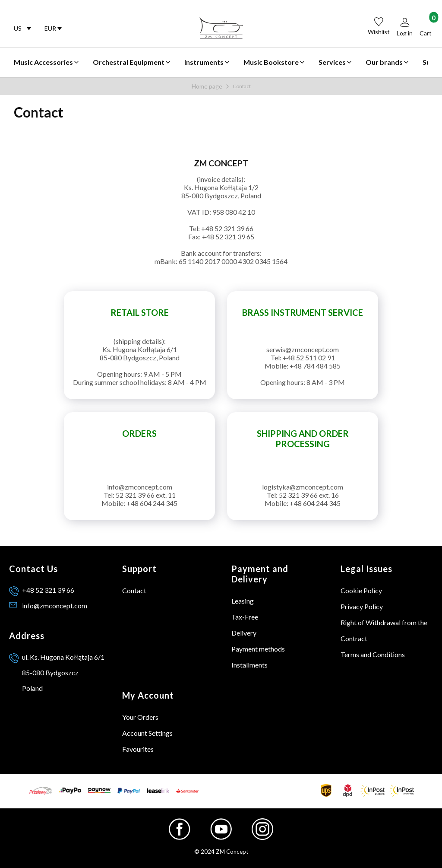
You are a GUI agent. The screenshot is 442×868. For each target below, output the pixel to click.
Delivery (244, 633)
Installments (249, 665)
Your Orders (140, 717)
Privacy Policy (362, 606)
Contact (134, 590)
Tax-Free (245, 617)
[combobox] (22, 28)
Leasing (243, 601)
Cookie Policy (361, 590)
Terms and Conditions (373, 654)
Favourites (138, 749)
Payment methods (258, 649)
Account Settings (147, 733)
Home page (207, 86)
